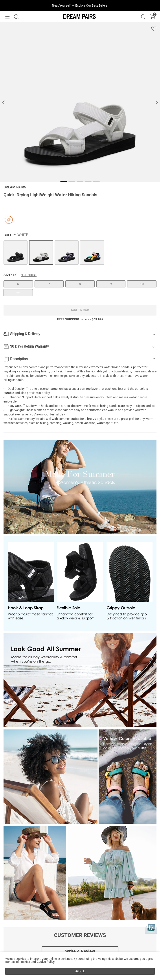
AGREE (80, 971)
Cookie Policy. (46, 962)
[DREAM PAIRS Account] (143, 17)
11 (18, 293)
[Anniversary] (151, 928)
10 (142, 284)
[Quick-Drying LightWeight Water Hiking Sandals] (16, 252)
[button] (7, 17)
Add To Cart (80, 310)
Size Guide (29, 275)
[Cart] (153, 17)
